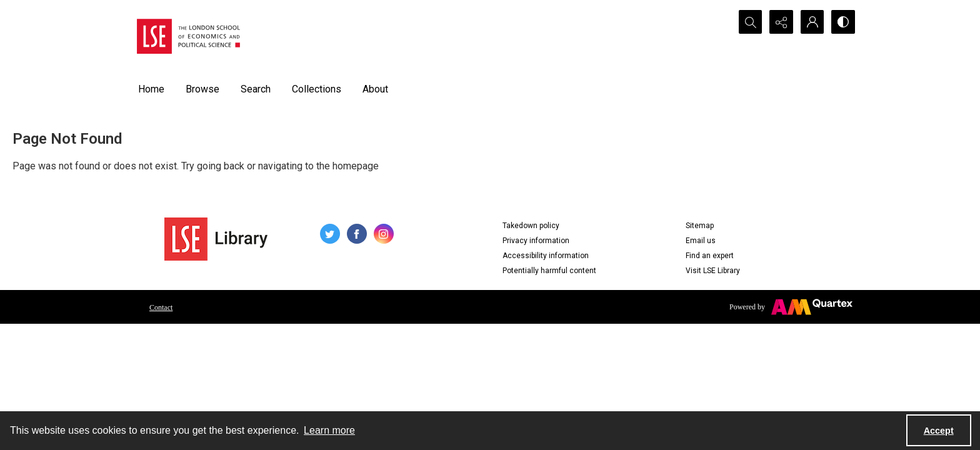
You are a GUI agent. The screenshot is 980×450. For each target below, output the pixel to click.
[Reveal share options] (781, 22)
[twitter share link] (330, 234)
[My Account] (812, 22)
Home (151, 89)
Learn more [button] (329, 430)
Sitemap (700, 226)
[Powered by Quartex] (791, 307)
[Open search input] (749, 22)
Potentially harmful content (549, 271)
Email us (701, 241)
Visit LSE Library (713, 271)
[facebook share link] (357, 234)
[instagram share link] (384, 234)
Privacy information (536, 241)
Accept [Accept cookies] (939, 431)
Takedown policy (531, 226)
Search (256, 89)
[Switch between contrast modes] (843, 22)
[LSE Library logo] (216, 239)
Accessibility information (546, 256)
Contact (161, 307)
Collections (317, 89)
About (375, 89)
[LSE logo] (188, 36)
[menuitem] (161, 307)
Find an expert (710, 256)
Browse (202, 89)
